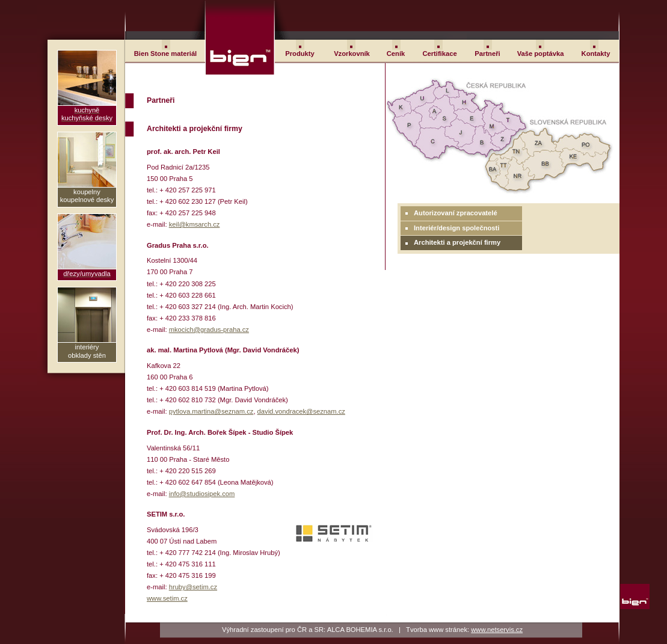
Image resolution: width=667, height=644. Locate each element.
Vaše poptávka (541, 54)
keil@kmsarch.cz (195, 224)
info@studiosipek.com (202, 494)
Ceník (396, 54)
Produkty (300, 54)
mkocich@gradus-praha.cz (209, 330)
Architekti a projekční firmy (457, 242)
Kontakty (596, 54)
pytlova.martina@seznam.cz (211, 411)
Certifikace (439, 54)
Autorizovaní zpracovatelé (456, 213)
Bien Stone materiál (165, 54)
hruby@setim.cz (193, 587)
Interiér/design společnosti (456, 228)
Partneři (487, 54)
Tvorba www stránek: (464, 630)
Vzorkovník (352, 54)
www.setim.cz (167, 598)
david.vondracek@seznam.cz (301, 411)
